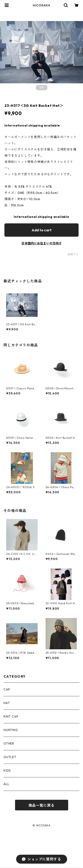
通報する (73, 254)
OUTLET (10, 757)
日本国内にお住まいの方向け (42, 243)
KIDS (7, 770)
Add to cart (42, 230)
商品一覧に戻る (42, 805)
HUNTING (11, 730)
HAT (7, 703)
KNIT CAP (11, 716)
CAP (7, 689)
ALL (6, 784)
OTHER (9, 743)
